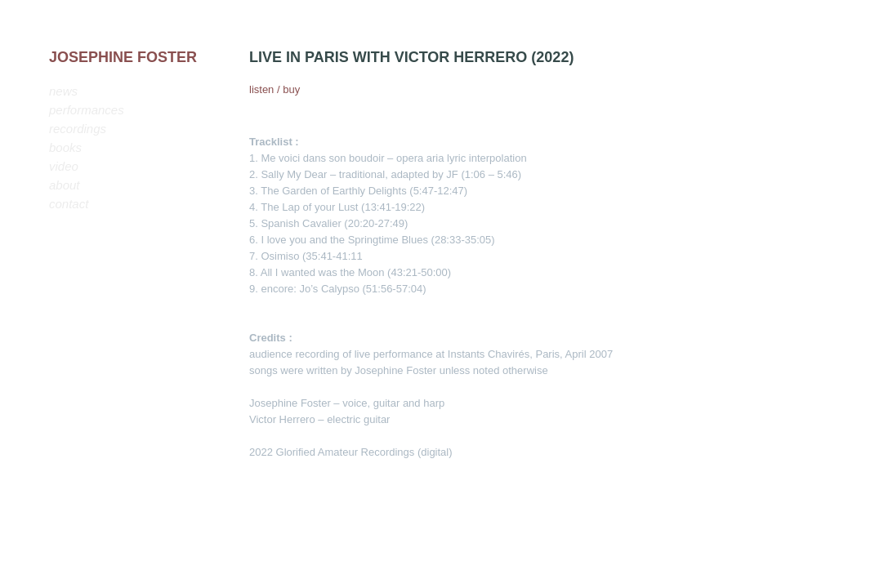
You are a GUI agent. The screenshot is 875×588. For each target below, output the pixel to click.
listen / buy (275, 89)
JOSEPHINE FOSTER (123, 57)
